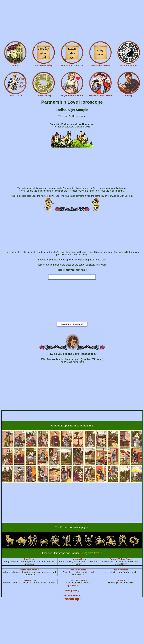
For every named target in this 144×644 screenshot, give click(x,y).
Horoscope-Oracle (30, 570)
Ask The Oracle (78, 570)
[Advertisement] (72, 21)
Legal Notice (72, 585)
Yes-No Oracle (121, 570)
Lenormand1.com (78, 559)
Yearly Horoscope (78, 580)
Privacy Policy (72, 590)
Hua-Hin (121, 580)
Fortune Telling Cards (121, 559)
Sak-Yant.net (30, 580)
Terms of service (72, 595)
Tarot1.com (30, 559)
